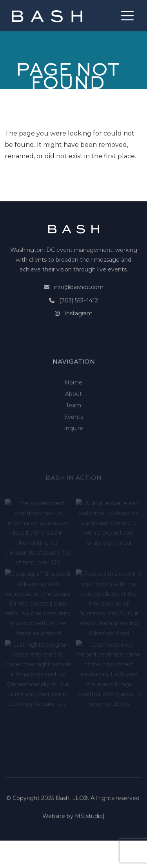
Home (73, 401)
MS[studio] (90, 819)
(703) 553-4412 (79, 300)
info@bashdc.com (79, 287)
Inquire (73, 447)
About (73, 413)
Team (73, 424)
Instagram (78, 313)
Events (73, 436)
